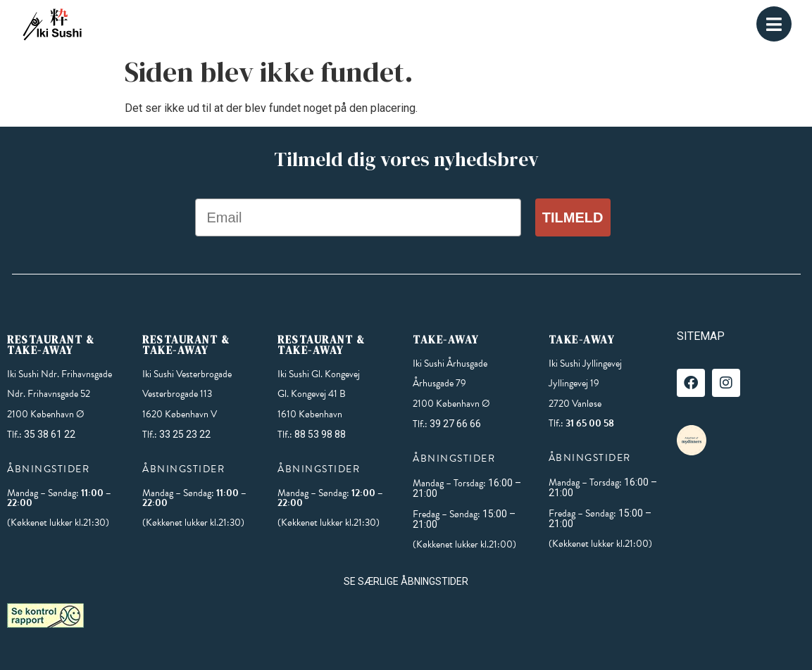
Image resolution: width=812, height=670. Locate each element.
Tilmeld (573, 217)
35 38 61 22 (50, 434)
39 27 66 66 (455, 424)
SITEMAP (701, 336)
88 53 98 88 (320, 434)
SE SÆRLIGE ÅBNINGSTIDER (406, 581)
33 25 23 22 (185, 434)
